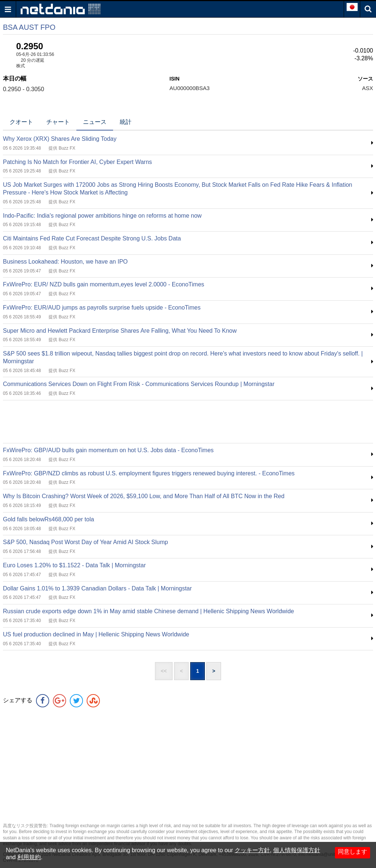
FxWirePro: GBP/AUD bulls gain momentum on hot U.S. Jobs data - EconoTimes (108, 450)
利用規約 (29, 857)
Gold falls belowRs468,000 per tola (48, 519)
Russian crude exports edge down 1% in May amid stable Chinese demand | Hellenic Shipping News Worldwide (149, 611)
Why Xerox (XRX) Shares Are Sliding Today (60, 139)
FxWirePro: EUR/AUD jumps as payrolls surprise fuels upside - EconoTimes (102, 308)
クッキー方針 (252, 850)
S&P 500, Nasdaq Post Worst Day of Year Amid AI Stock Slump (85, 542)
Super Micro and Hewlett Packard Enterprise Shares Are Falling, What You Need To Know (120, 331)
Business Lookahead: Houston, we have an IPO (65, 262)
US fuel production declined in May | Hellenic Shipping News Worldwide (96, 634)
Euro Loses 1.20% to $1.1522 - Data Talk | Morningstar (74, 565)
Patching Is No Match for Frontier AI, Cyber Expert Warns (77, 162)
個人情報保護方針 (297, 850)
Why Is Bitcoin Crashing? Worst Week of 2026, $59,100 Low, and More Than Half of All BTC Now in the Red (144, 496)
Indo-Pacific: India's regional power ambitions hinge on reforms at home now (102, 216)
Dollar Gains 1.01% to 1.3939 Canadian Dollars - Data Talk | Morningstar (97, 588)
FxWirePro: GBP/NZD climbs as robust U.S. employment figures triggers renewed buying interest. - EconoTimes (149, 473)
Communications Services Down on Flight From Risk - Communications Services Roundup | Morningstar (139, 384)
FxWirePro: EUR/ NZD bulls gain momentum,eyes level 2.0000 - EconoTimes (104, 284)
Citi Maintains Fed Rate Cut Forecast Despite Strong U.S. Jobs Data (92, 238)
